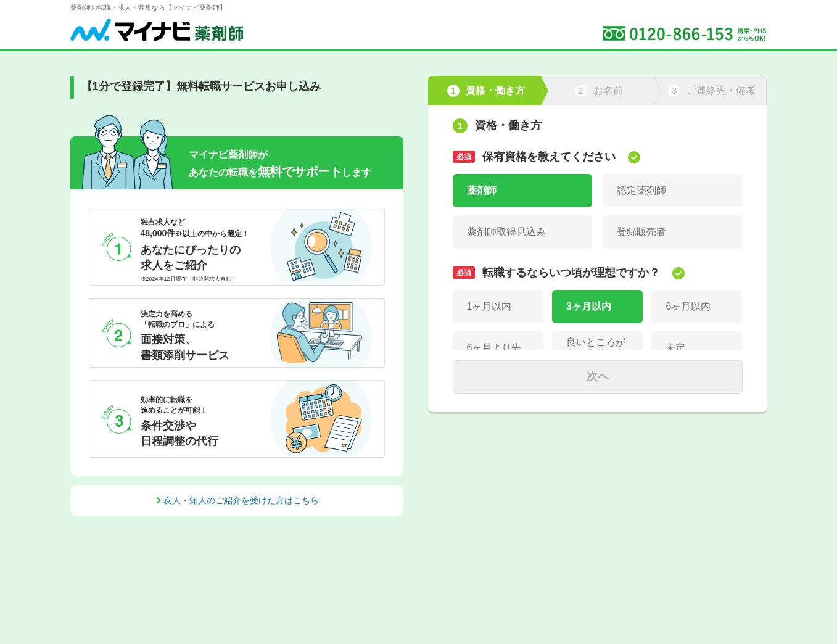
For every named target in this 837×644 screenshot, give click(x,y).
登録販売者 (641, 232)
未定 (675, 348)
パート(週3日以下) (508, 464)
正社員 (482, 423)
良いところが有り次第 (596, 348)
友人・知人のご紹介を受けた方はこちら (241, 500)
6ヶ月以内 (688, 306)
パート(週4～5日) (655, 464)
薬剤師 (482, 190)
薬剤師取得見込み (506, 232)
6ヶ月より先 (494, 348)
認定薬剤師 (641, 190)
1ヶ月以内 (489, 306)
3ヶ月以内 (589, 306)
